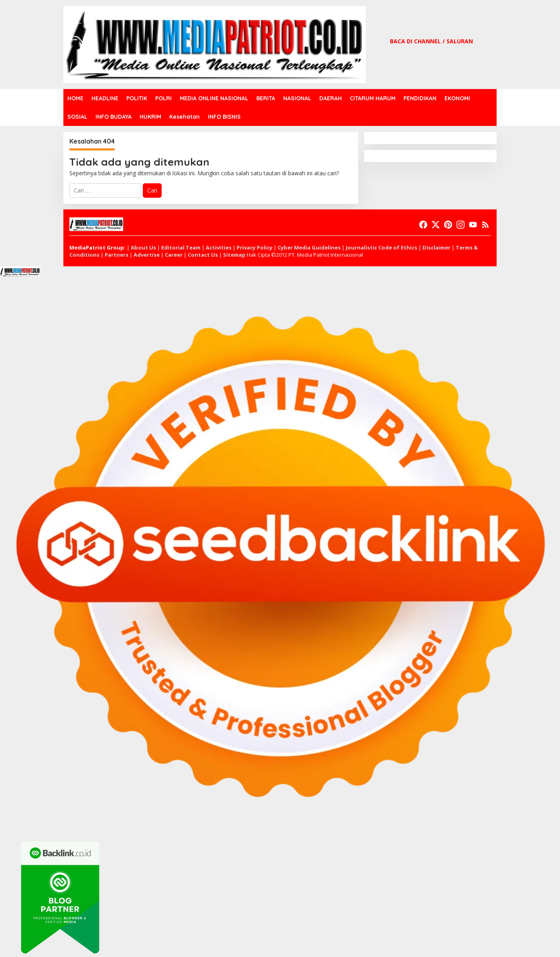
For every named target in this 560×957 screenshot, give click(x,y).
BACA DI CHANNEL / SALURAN (431, 41)
